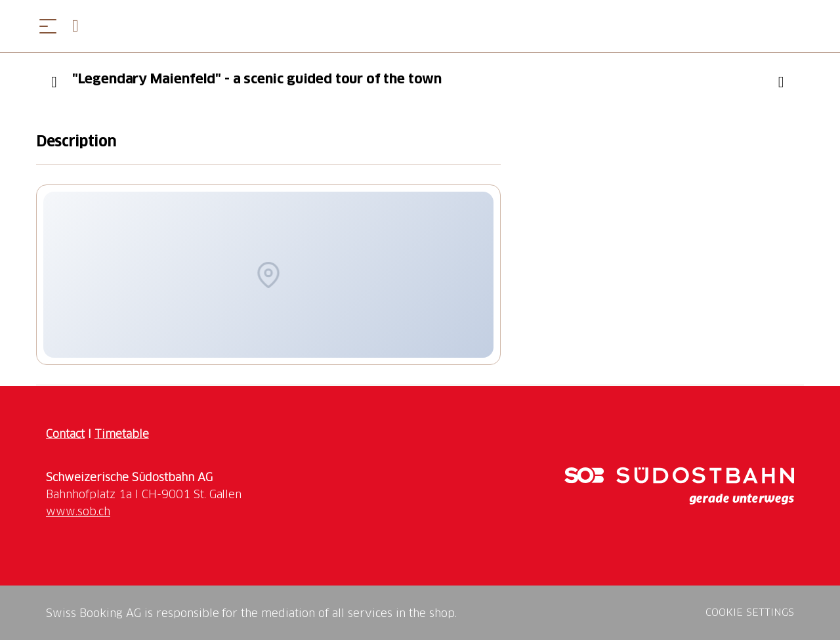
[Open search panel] (81, 26)
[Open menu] (48, 26)
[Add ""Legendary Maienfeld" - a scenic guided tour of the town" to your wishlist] (781, 82)
